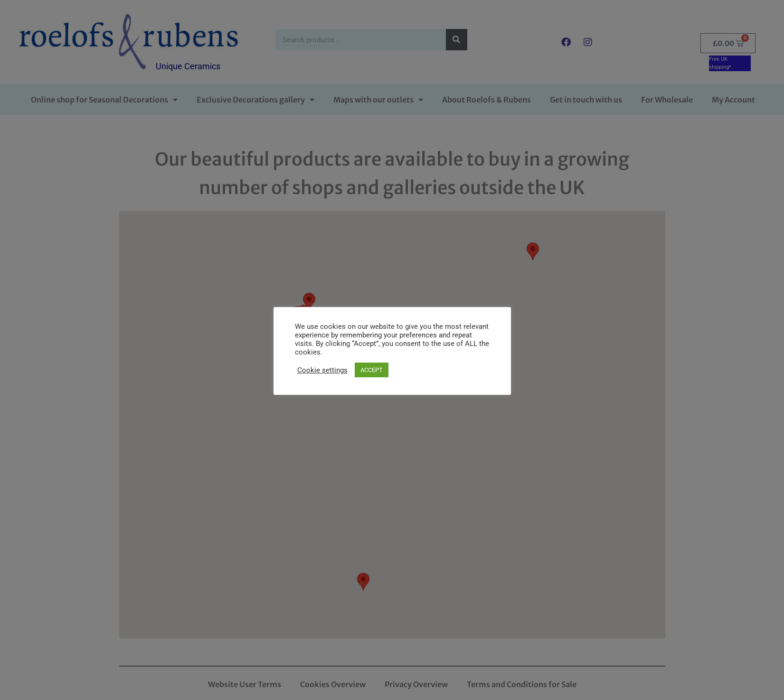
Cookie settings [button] (322, 370)
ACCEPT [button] (372, 370)
